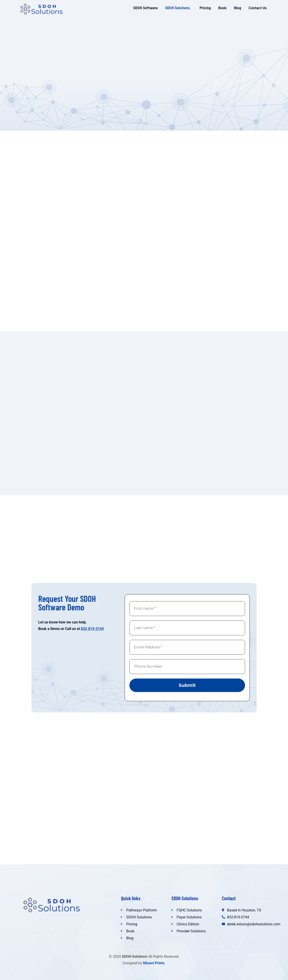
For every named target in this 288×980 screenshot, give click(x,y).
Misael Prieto (154, 963)
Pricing (205, 8)
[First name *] (187, 609)
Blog (238, 8)
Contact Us (258, 8)
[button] (179, 8)
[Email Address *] (187, 647)
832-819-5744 (92, 629)
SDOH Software (145, 8)
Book (222, 8)
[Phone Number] (187, 667)
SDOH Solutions (178, 8)
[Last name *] (187, 628)
